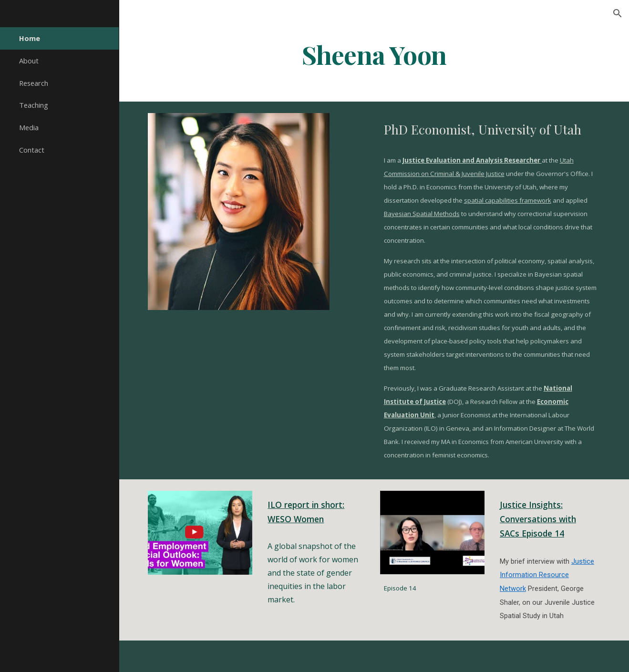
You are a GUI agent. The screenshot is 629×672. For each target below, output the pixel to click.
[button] (618, 13)
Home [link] (30, 38)
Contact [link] (32, 150)
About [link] (29, 61)
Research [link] (34, 83)
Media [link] (29, 127)
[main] (374, 54)
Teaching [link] (34, 105)
